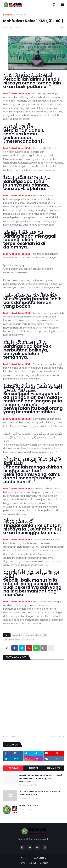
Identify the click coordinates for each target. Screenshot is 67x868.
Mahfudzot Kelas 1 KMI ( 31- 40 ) (19, 640)
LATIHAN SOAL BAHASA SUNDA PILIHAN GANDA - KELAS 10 (40, 793)
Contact (44, 863)
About (33, 863)
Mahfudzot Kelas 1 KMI (17, 93)
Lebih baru (10, 736)
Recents (33, 768)
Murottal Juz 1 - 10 (29, 806)
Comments (54, 768)
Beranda (8, 15)
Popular (13, 768)
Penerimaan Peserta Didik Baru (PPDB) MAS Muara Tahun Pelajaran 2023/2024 (40, 778)
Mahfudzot (20, 15)
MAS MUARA (40, 858)
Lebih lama (56, 736)
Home (22, 863)
